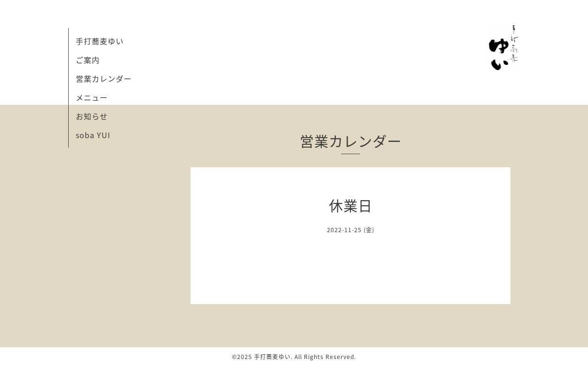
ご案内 (88, 60)
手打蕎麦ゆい (100, 41)
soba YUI (93, 135)
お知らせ (92, 116)
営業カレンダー (104, 78)
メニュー (92, 97)
